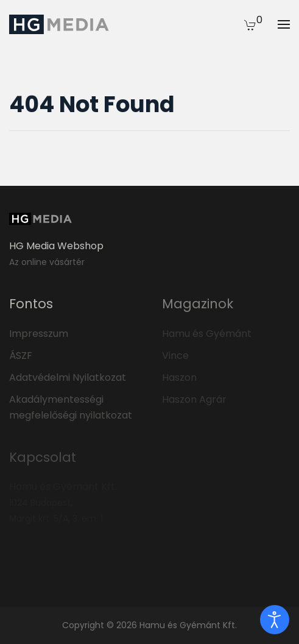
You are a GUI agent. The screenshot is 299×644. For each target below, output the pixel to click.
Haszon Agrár (194, 399)
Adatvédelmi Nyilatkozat (68, 377)
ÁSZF (21, 356)
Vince (175, 356)
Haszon (179, 377)
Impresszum (39, 334)
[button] (250, 24)
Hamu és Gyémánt (207, 334)
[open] (275, 620)
